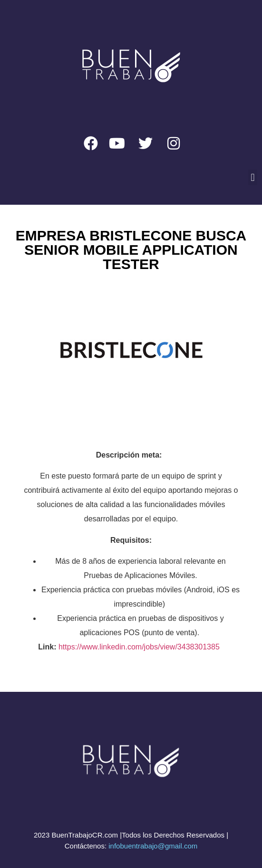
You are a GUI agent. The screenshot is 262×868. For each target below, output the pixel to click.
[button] (253, 177)
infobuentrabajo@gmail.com (153, 846)
